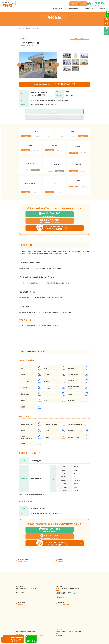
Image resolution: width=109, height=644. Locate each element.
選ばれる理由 (55, 626)
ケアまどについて (56, 618)
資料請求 (75, 631)
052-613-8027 (60, 557)
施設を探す (22, 28)
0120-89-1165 (60, 594)
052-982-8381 (20, 598)
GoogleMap (72, 552)
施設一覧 (28, 28)
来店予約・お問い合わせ (80, 628)
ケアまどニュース (78, 623)
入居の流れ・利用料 (57, 623)
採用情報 (75, 618)
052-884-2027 (20, 551)
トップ (16, 28)
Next (57, 65)
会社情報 (53, 620)
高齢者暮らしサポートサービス (60, 633)
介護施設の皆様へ (56, 631)
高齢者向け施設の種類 (79, 626)
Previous (19, 65)
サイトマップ (81, 639)
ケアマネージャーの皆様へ (58, 628)
